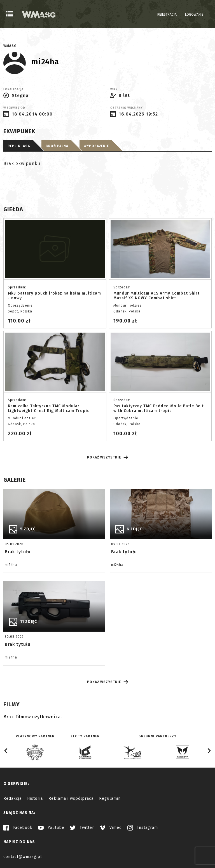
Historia (35, 798)
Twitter (82, 828)
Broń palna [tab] (57, 146)
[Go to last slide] (6, 751)
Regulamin (110, 798)
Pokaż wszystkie (107, 457)
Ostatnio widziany (127, 108)
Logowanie (194, 15)
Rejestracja (167, 15)
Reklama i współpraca (71, 798)
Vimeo (111, 828)
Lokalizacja (13, 90)
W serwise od (14, 108)
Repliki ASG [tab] (19, 146)
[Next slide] (209, 751)
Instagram (143, 828)
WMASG (10, 46)
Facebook (18, 828)
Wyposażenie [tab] (96, 146)
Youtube (51, 828)
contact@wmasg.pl (23, 857)
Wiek (114, 90)
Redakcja (12, 798)
